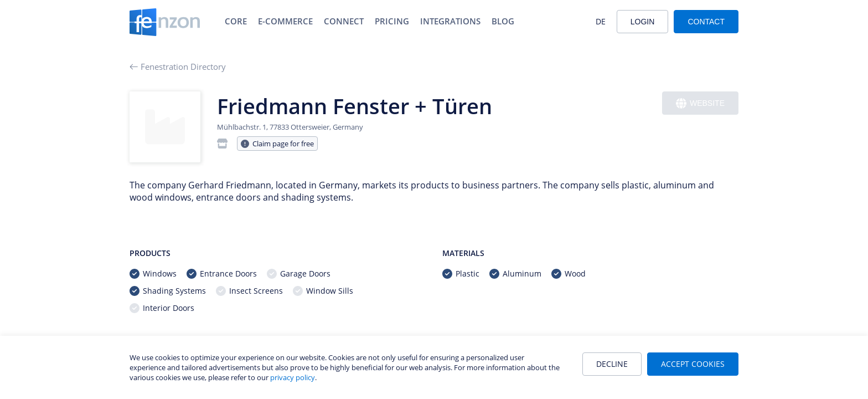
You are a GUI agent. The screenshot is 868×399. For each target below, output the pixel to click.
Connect (344, 21)
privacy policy (293, 377)
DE (601, 21)
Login (643, 22)
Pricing (392, 21)
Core (236, 21)
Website (700, 103)
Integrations (450, 21)
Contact (706, 22)
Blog (503, 21)
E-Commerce (285, 21)
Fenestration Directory (178, 66)
